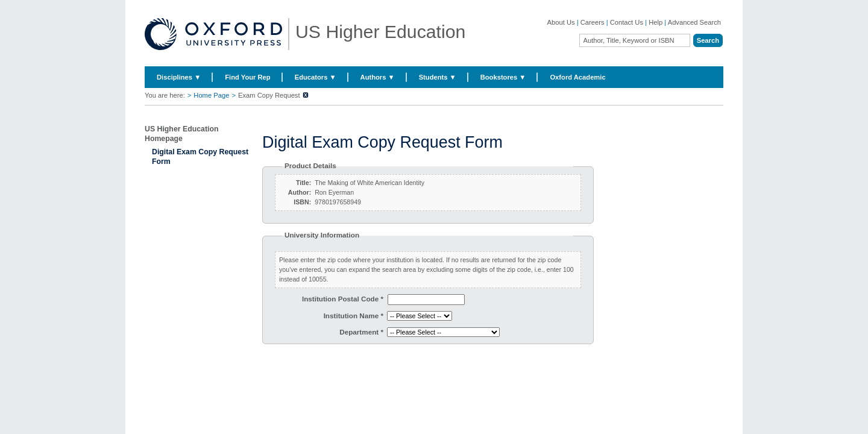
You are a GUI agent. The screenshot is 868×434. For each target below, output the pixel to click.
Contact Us (627, 22)
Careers (593, 22)
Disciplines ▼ (179, 77)
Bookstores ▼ (503, 77)
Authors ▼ (378, 77)
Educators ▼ (316, 77)
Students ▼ (438, 77)
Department (361, 332)
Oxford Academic (577, 77)
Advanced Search (694, 22)
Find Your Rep (247, 77)
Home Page (211, 95)
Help (656, 22)
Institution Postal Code (343, 299)
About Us (561, 22)
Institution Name (354, 316)
